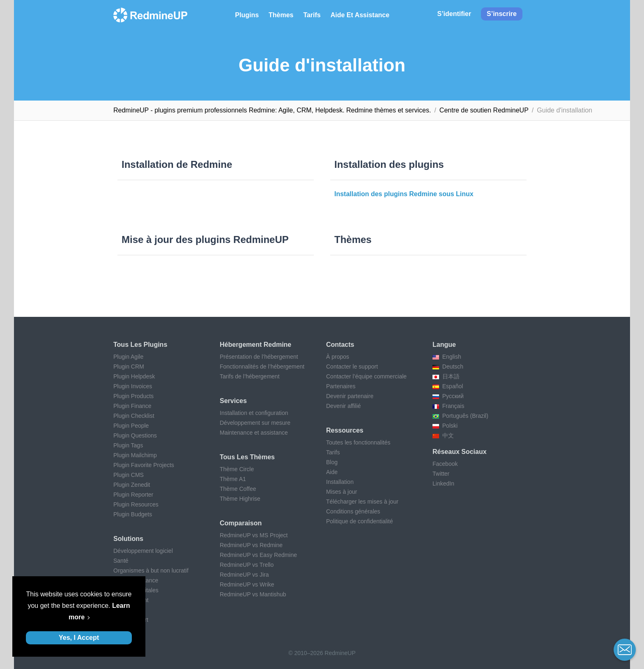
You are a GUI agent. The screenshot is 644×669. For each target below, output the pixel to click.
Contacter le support (352, 367)
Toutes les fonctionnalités (358, 442)
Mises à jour (342, 492)
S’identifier (454, 14)
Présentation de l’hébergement (259, 357)
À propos (338, 357)
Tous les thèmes (247, 457)
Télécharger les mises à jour (362, 502)
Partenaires (341, 386)
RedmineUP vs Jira (244, 575)
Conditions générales (353, 511)
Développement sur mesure (255, 423)
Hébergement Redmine (255, 345)
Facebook (445, 464)
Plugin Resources (136, 504)
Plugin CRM (129, 367)
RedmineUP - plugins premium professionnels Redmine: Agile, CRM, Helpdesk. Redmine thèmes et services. (272, 110)
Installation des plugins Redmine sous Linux (404, 194)
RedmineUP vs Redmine (251, 545)
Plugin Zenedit (132, 485)
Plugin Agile (128, 357)
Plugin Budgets (133, 514)
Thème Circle (237, 469)
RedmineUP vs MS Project (254, 535)
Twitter (441, 474)
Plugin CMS (129, 475)
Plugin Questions (135, 435)
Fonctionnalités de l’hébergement (262, 367)
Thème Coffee (238, 489)
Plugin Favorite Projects (144, 465)
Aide (332, 472)
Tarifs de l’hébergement (250, 376)
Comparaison (241, 523)
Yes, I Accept (79, 638)
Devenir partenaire (350, 396)
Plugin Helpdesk (134, 376)
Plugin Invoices (133, 386)
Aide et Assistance (360, 15)
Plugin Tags (128, 445)
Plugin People (131, 426)
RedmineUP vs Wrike (247, 584)
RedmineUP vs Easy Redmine (258, 555)
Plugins (247, 15)
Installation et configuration (254, 413)
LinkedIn (443, 483)
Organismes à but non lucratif (151, 570)
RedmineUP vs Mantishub (253, 594)
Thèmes (281, 15)
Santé (121, 561)
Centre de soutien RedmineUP (484, 110)
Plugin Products (133, 396)
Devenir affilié (344, 406)
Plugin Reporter (133, 495)
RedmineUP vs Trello (247, 565)
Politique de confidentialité (360, 521)
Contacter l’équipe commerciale (366, 376)
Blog (332, 462)
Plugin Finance (132, 406)
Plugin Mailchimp (135, 455)
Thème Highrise (240, 499)
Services (233, 401)
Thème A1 (233, 479)
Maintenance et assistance (254, 433)
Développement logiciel (143, 551)
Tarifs (312, 15)
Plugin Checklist (134, 416)
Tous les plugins (140, 345)
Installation (340, 482)
